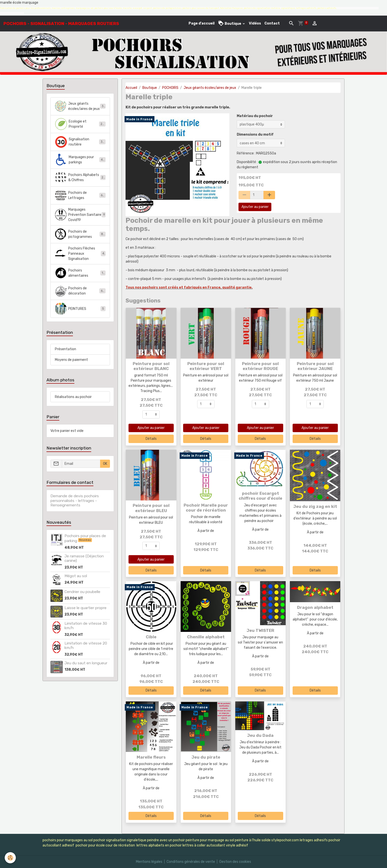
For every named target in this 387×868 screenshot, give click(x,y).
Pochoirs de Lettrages (80, 195)
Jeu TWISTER (260, 630)
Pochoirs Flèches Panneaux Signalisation (80, 254)
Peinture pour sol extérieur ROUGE (260, 366)
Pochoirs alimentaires (80, 273)
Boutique (230, 23)
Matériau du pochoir (255, 116)
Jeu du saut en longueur (86, 663)
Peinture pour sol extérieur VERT (206, 366)
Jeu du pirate (206, 757)
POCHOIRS (170, 88)
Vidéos (255, 23)
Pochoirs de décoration (80, 291)
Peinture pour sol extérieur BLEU (151, 508)
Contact (272, 23)
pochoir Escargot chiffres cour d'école (260, 496)
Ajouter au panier (255, 207)
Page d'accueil (202, 23)
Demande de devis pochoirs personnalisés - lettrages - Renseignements (75, 501)
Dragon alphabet (315, 607)
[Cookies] (11, 858)
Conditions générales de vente (191, 862)
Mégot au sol (76, 576)
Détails (151, 439)
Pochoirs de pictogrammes (80, 234)
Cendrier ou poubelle (82, 592)
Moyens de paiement (71, 360)
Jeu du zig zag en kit (315, 506)
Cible (151, 637)
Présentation (65, 349)
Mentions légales (149, 862)
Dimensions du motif (255, 135)
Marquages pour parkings (80, 160)
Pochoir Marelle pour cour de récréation (206, 508)
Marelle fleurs (151, 757)
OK (105, 464)
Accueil (131, 88)
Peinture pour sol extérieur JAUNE (315, 366)
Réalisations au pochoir (73, 397)
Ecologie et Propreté (80, 124)
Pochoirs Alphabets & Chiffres (80, 177)
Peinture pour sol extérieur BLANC (151, 366)
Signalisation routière (80, 142)
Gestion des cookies (235, 862)
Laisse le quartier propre (86, 608)
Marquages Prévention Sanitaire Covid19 (80, 215)
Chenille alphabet (206, 637)
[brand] (61, 24)
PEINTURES (80, 309)
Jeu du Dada (260, 735)
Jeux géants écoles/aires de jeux (210, 88)
